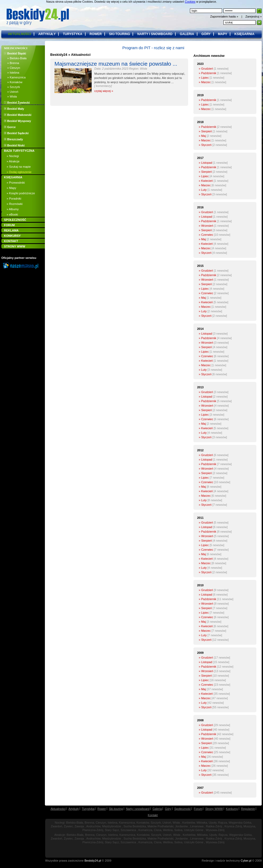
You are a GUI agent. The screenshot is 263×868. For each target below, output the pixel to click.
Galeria (157, 809)
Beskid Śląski (15, 53)
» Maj (202, 136)
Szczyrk (156, 823)
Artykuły (74, 809)
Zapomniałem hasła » (224, 16)
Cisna (158, 830)
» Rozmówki (15, 204)
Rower (102, 809)
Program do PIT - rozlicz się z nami (153, 48)
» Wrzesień (206, 226)
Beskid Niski (14, 145)
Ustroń (167, 823)
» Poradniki (14, 199)
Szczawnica (128, 830)
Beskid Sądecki (16, 133)
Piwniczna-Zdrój (93, 830)
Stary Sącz (112, 830)
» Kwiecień (206, 181)
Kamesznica (127, 823)
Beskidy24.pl (93, 861)
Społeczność (183, 809)
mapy (222, 34)
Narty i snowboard (138, 809)
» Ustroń (11, 92)
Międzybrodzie (112, 826)
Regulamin (248, 809)
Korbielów (189, 823)
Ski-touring (116, 809)
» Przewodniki (16, 183)
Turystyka (88, 809)
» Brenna (12, 63)
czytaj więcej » (104, 91)
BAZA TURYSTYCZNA (19, 151)
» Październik (207, 73)
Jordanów (181, 826)
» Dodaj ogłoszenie (19, 172)
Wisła (176, 823)
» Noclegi (13, 156)
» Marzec (205, 82)
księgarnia (244, 34)
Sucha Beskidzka (135, 826)
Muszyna (249, 826)
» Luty (203, 190)
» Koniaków (13, 82)
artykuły (47, 34)
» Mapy (11, 188)
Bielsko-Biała (75, 823)
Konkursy (232, 809)
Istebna (112, 823)
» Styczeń (205, 145)
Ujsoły (213, 823)
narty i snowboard (155, 34)
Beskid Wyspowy (18, 121)
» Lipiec (204, 78)
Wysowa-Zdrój (215, 830)
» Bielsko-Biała (15, 58)
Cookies (190, 2)
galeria (187, 34)
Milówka (202, 823)
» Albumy (13, 209)
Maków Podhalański (160, 826)
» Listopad (205, 163)
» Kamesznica (15, 77)
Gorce (10, 127)
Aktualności (58, 809)
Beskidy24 (59, 55)
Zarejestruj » (254, 16)
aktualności (19, 34)
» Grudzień (206, 69)
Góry (168, 809)
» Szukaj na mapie (19, 167)
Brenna (89, 823)
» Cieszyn (12, 68)
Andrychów (94, 826)
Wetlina (168, 830)
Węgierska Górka (240, 823)
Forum (198, 809)
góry (206, 34)
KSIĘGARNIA (13, 177)
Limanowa (197, 826)
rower (96, 34)
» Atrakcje (13, 161)
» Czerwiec (206, 235)
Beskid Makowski (18, 115)
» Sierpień (205, 131)
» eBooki (12, 214)
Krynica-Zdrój (233, 826)
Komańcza (145, 830)
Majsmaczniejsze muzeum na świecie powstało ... (116, 64)
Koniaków (143, 823)
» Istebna (12, 73)
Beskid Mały (14, 109)
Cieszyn (101, 823)
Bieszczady (13, 139)
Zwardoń (56, 826)
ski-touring (119, 34)
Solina (178, 830)
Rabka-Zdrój (214, 826)
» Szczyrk (12, 87)
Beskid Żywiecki (17, 103)
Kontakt (153, 815)
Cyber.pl (246, 861)
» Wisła (10, 96)
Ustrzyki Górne (194, 830)
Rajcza (223, 823)
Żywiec (68, 826)
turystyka (73, 34)
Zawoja (79, 826)
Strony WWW (214, 809)
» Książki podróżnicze (21, 193)
